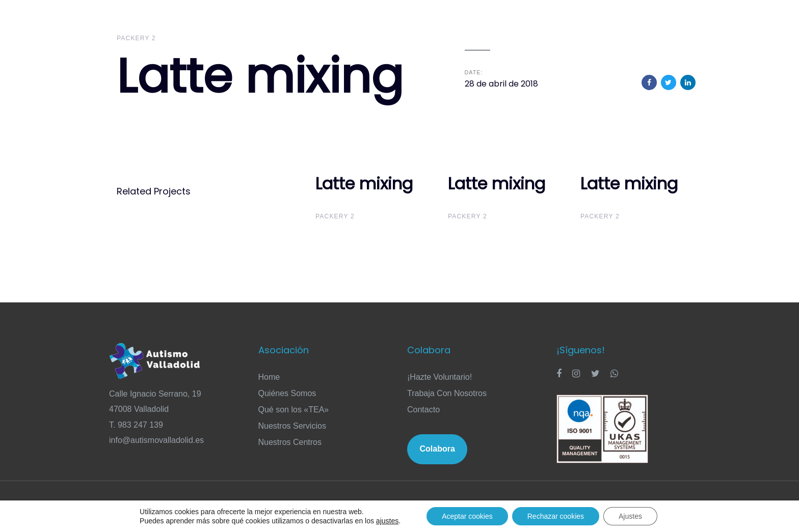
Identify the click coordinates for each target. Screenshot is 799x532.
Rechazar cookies (556, 516)
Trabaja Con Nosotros (447, 393)
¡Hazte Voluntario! (440, 377)
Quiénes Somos (287, 393)
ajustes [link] (387, 521)
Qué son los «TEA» (294, 410)
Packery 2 (136, 38)
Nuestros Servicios (292, 426)
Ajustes (630, 516)
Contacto (423, 410)
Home (269, 377)
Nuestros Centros (290, 442)
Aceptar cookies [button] (467, 516)
